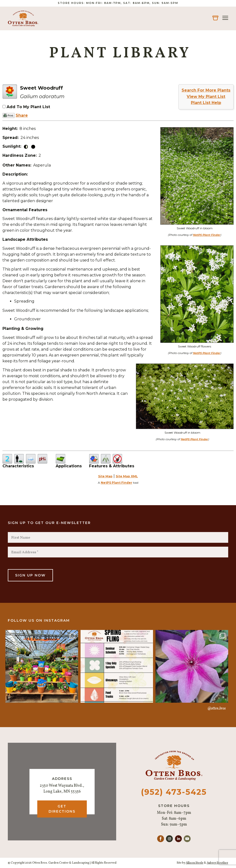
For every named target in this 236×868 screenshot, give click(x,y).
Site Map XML (127, 476)
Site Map (105, 476)
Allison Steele (195, 863)
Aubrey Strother (217, 863)
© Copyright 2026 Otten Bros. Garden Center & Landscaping (49, 863)
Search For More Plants (206, 90)
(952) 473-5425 (174, 792)
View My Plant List (206, 97)
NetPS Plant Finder (207, 235)
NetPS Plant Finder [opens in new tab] (117, 483)
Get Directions (62, 809)
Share (22, 115)
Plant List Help (206, 103)
